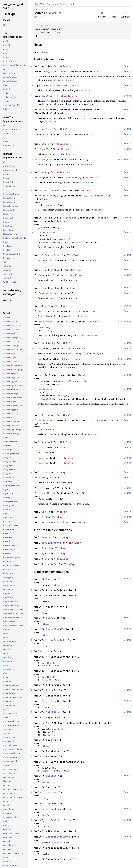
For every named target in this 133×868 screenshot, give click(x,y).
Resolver (47, 96)
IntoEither (54, 712)
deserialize (46, 196)
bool (95, 260)
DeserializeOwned (58, 837)
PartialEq (48, 343)
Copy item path (60, 13)
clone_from (46, 160)
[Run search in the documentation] (82, 4)
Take (44, 472)
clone (42, 149)
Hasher (57, 311)
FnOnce (46, 499)
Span (58, 32)
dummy (42, 478)
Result (94, 178)
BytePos (68, 458)
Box (73, 270)
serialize (45, 389)
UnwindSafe (49, 564)
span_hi (43, 463)
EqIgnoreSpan (50, 255)
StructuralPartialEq (56, 522)
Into (54, 701)
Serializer (50, 429)
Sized (71, 218)
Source (37, 17)
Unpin (45, 559)
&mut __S (62, 396)
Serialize (48, 415)
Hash (44, 306)
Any (48, 579)
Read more (67, 80)
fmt (41, 178)
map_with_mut (47, 493)
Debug (45, 172)
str (66, 134)
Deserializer (51, 205)
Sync (44, 553)
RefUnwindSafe (51, 543)
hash (41, 311)
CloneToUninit (56, 640)
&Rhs (65, 359)
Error (45, 199)
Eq (43, 517)
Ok (117, 420)
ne (40, 359)
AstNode (47, 129)
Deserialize (57, 190)
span (41, 447)
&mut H (92, 322)
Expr (79, 270)
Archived (47, 85)
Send (44, 548)
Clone (45, 144)
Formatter (71, 178)
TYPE (46, 134)
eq (40, 348)
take (41, 488)
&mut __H (88, 311)
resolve (43, 110)
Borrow (50, 618)
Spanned (47, 442)
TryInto (56, 820)
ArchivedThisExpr (68, 85)
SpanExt (51, 776)
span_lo (43, 458)
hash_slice (46, 322)
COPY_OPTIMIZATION (54, 72)
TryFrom (56, 809)
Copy (44, 512)
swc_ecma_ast (41, 9)
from (41, 275)
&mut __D (65, 239)
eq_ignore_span (48, 260)
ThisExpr (66, 66)
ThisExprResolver (68, 96)
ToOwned (51, 792)
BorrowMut (53, 629)
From (44, 270)
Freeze (46, 537)
